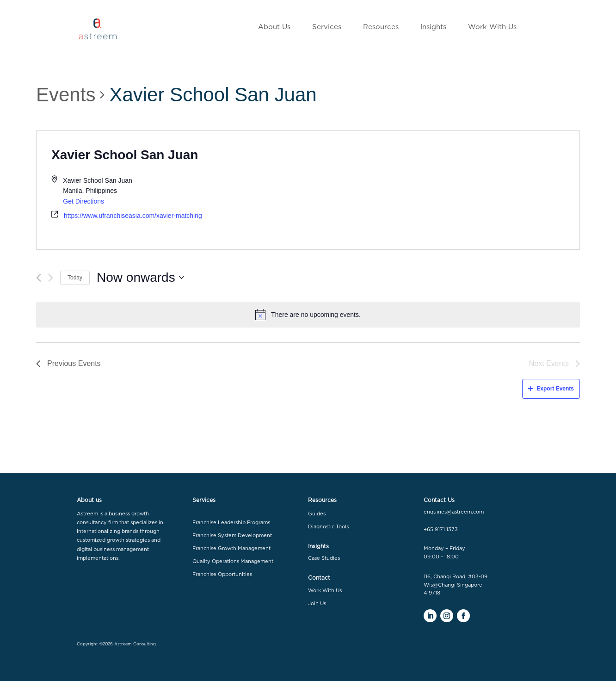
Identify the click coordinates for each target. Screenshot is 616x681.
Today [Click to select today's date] (75, 278)
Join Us (317, 604)
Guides (317, 514)
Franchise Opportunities (222, 574)
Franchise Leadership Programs (231, 523)
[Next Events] (51, 278)
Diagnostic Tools (328, 527)
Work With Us (325, 591)
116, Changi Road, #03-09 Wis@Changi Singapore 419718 (456, 585)
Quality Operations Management (233, 561)
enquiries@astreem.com (454, 512)
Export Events (551, 389)
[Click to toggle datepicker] (140, 278)
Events (66, 95)
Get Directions (83, 201)
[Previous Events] (39, 278)
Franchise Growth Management (231, 548)
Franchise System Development (232, 536)
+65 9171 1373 (441, 529)
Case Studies (324, 558)
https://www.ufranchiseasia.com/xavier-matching (133, 216)
